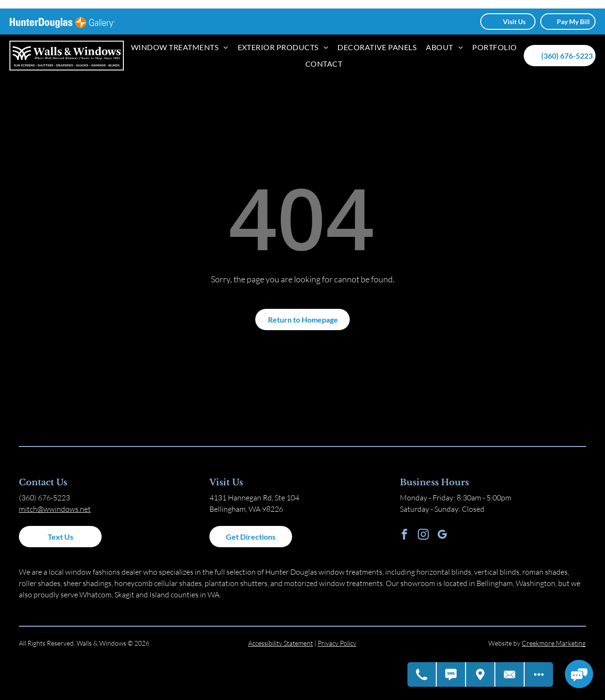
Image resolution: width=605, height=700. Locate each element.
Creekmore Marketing (554, 643)
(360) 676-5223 (44, 498)
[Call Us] (422, 674)
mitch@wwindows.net (55, 509)
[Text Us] (451, 674)
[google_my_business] (442, 535)
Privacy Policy (337, 643)
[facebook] (404, 535)
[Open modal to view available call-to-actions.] (539, 674)
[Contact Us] (510, 674)
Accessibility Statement (281, 643)
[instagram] (423, 535)
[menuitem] (180, 47)
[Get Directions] (481, 674)
